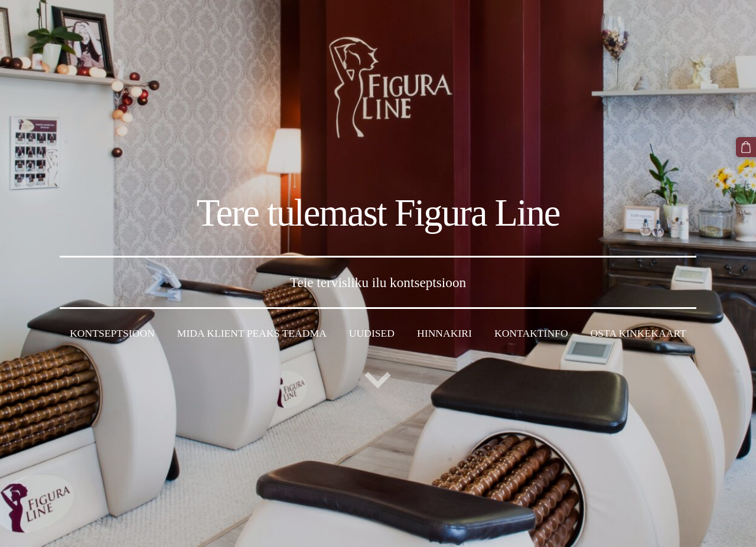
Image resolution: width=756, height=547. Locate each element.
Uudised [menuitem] (372, 333)
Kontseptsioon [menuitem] (112, 333)
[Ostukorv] (746, 147)
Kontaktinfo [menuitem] (531, 333)
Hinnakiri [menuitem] (444, 333)
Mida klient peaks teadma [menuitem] (252, 333)
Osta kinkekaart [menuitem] (638, 333)
